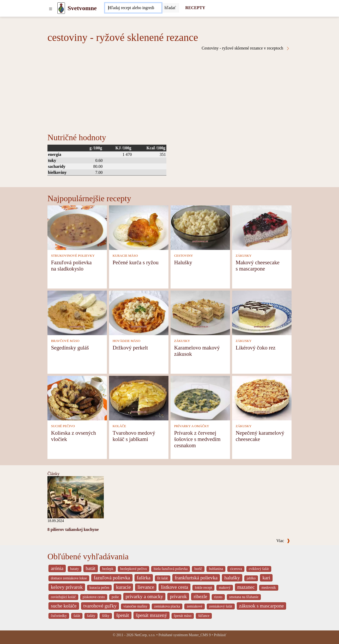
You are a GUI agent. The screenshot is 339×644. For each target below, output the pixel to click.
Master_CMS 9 (200, 635)
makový (225, 588)
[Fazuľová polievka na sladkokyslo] (77, 227)
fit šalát (163, 578)
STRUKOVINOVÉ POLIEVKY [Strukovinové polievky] (73, 256)
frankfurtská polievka (196, 578)
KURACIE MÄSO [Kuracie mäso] (125, 256)
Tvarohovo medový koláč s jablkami (134, 436)
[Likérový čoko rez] (262, 312)
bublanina (216, 569)
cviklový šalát (259, 569)
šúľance (204, 616)
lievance (146, 587)
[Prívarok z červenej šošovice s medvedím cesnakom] (200, 398)
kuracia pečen (99, 588)
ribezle (200, 596)
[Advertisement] (169, 90)
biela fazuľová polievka (171, 569)
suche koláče (64, 606)
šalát (77, 616)
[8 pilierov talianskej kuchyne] (76, 497)
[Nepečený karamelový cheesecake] (262, 398)
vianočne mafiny (135, 606)
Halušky (183, 262)
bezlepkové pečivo (134, 569)
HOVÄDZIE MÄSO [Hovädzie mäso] (126, 341)
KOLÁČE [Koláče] (119, 426)
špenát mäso (183, 616)
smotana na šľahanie (244, 597)
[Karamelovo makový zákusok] (200, 312)
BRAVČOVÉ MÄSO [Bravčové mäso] (65, 341)
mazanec (246, 587)
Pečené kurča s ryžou (136, 262)
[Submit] (170, 8)
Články (53, 474)
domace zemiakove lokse (69, 578)
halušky (232, 578)
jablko (251, 578)
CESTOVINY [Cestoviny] (184, 256)
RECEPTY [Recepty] (195, 8)
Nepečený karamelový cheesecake (260, 436)
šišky (106, 616)
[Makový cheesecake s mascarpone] (262, 227)
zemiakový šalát (221, 606)
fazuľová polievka (112, 578)
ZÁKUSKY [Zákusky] (244, 256)
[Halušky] (200, 227)
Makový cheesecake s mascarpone (258, 265)
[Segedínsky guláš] (77, 312)
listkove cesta (174, 587)
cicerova (236, 569)
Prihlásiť (220, 635)
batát (91, 568)
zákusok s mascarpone (262, 606)
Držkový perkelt (130, 348)
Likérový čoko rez (256, 348)
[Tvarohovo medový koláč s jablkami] (139, 398)
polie (115, 597)
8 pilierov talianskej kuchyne (73, 529)
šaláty (91, 616)
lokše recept (203, 588)
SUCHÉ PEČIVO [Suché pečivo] (63, 426)
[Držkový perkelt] (139, 312)
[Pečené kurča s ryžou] (139, 227)
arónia (57, 568)
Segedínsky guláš (70, 348)
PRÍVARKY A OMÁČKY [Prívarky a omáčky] (192, 426)
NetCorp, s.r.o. (145, 635)
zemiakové (195, 606)
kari (266, 578)
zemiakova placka (167, 606)
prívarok (178, 596)
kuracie (123, 587)
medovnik (269, 588)
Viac (283, 541)
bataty (75, 569)
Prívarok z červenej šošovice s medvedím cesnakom (197, 439)
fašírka (144, 578)
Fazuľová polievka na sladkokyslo (71, 265)
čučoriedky (59, 616)
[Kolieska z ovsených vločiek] (77, 398)
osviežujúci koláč (63, 597)
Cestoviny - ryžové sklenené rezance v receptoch (246, 48)
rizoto (218, 597)
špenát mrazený (152, 615)
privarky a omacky (144, 596)
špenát (123, 615)
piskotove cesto (94, 597)
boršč (198, 569)
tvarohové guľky (100, 606)
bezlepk (108, 569)
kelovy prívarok (67, 587)
